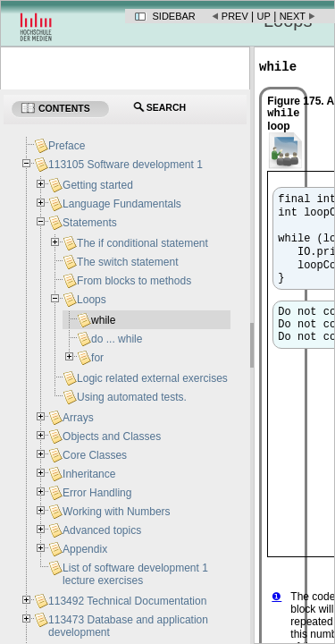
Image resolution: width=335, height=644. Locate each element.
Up (264, 16)
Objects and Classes (112, 436)
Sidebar (174, 16)
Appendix (85, 549)
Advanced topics (102, 530)
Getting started (98, 185)
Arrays (78, 418)
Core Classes (95, 455)
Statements (90, 223)
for (97, 358)
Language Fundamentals (122, 204)
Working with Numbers (116, 512)
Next (293, 16)
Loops (92, 300)
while (103, 320)
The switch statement (127, 262)
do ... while (117, 339)
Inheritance (89, 474)
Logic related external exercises (152, 378)
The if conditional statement (142, 243)
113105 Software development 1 (126, 165)
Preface (67, 146)
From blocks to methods (134, 281)
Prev (235, 16)
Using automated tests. (132, 397)
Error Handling (97, 493)
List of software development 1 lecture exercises (135, 574)
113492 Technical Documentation (127, 601)
